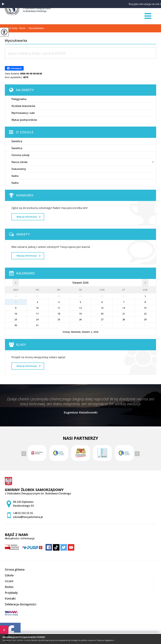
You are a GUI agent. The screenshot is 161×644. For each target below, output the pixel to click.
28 (124, 319)
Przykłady (11, 593)
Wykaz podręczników (24, 120)
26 (80, 319)
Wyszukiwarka (16, 41)
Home (22, 28)
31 (37, 325)
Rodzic (9, 587)
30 (16, 325)
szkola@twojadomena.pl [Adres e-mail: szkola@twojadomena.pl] (28, 517)
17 (37, 314)
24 (37, 319)
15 (145, 308)
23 (16, 319)
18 (59, 314)
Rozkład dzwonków (23, 106)
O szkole (25, 132)
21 (124, 314)
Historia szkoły (20, 155)
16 (16, 314)
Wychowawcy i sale (23, 113)
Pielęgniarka (19, 99)
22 (145, 314)
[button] (3, 4)
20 (102, 314)
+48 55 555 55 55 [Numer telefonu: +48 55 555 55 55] (23, 513)
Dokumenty (19, 169)
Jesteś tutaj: (12, 28)
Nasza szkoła (19, 162)
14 (124, 308)
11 (59, 308)
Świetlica (17, 141)
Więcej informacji (29, 217)
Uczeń (9, 581)
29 (145, 319)
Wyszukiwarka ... (35, 28)
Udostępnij (14, 68)
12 (80, 308)
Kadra (15, 176)
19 (80, 314)
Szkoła (9, 575)
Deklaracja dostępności (21, 604)
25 (59, 319)
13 (102, 308)
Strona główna (15, 569)
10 (37, 308)
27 (102, 319)
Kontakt (10, 598)
